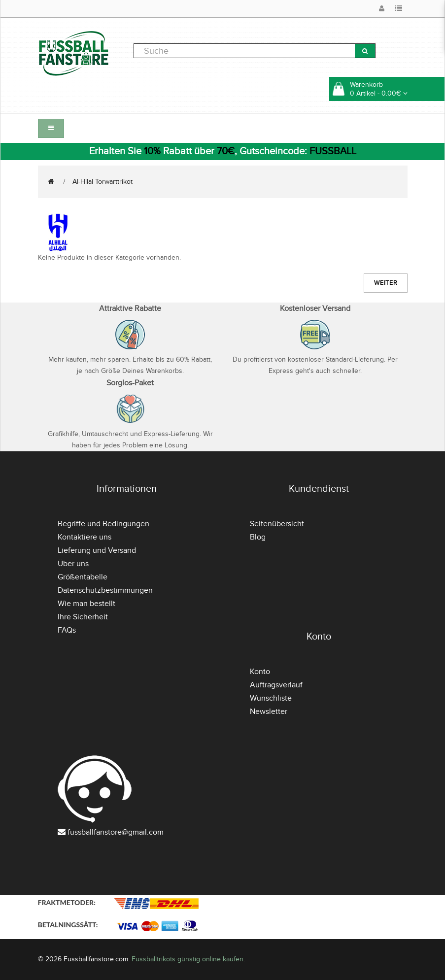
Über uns (73, 564)
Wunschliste (271, 698)
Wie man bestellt (86, 604)
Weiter (386, 283)
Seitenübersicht (277, 524)
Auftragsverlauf (276, 685)
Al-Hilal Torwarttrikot (103, 182)
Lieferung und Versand (97, 550)
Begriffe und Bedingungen (103, 524)
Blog (258, 537)
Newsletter (269, 711)
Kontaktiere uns (85, 537)
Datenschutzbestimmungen (105, 590)
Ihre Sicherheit (83, 617)
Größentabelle (83, 577)
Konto (260, 672)
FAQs (67, 630)
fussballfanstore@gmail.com (116, 832)
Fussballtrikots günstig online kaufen (188, 959)
